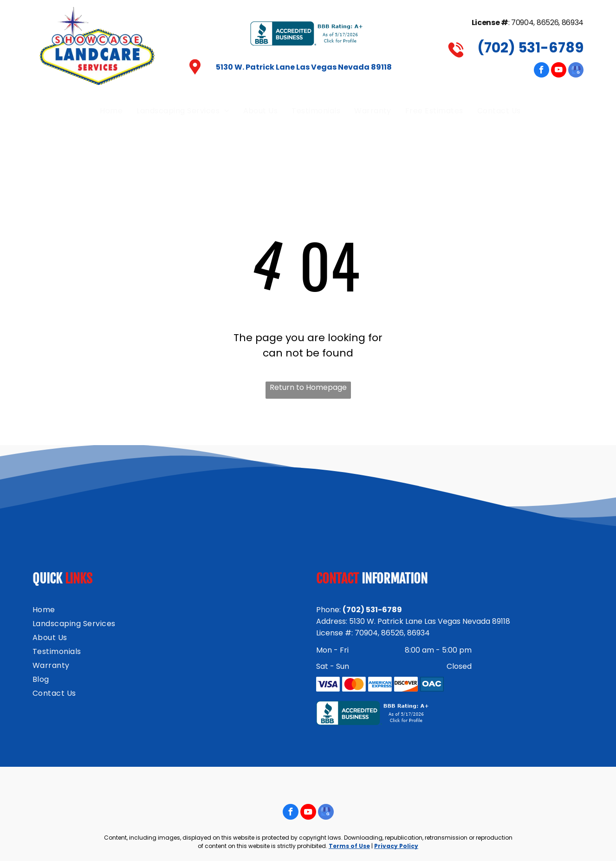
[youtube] (559, 71)
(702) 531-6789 (530, 48)
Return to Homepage (308, 387)
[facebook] (541, 71)
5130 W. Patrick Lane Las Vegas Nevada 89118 (304, 67)
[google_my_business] (576, 71)
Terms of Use (349, 846)
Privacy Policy (396, 846)
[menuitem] (111, 111)
